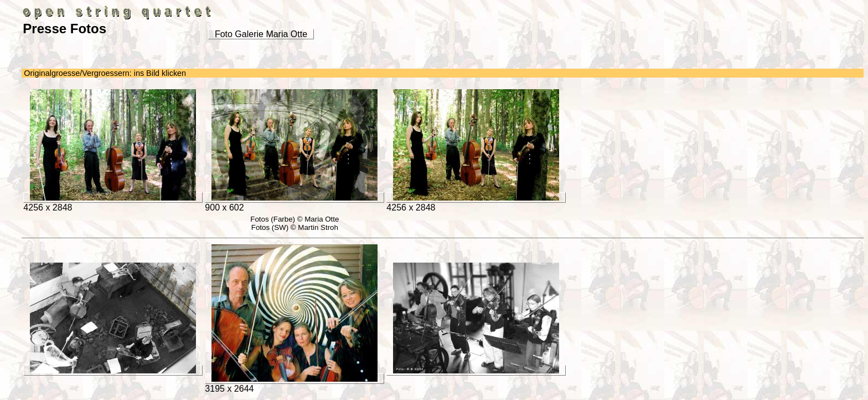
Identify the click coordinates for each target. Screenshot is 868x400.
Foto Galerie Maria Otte (261, 34)
